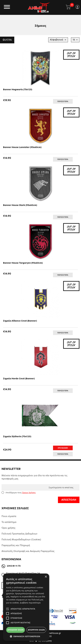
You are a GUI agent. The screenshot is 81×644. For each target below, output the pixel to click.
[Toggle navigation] (7, 7)
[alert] (26, 607)
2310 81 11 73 (14, 566)
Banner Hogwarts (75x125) (18, 89)
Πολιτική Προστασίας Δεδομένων (19, 534)
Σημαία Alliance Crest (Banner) (20, 321)
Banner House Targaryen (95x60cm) (23, 263)
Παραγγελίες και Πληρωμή (16, 545)
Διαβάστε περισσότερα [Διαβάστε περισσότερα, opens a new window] (30, 603)
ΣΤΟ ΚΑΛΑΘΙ (63, 448)
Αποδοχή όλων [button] (16, 630)
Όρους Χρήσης (29, 493)
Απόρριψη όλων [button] (36, 630)
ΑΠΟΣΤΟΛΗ (69, 500)
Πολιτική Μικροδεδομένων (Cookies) (21, 540)
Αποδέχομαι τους (21, 493)
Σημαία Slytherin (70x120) (17, 436)
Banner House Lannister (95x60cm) (22, 147)
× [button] (46, 577)
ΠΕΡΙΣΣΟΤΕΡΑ (63, 101)
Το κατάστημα (9, 522)
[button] (26, 636)
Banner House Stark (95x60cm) (20, 205)
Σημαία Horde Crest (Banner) (19, 379)
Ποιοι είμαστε (9, 516)
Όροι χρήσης (8, 528)
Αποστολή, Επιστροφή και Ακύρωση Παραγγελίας (28, 551)
